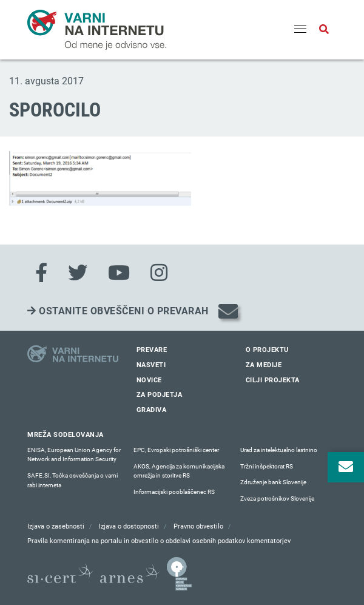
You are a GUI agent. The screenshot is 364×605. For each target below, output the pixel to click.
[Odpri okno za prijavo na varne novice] (346, 467)
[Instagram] (159, 273)
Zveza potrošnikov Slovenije (277, 499)
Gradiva (152, 410)
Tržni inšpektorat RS (267, 466)
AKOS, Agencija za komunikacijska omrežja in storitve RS (179, 471)
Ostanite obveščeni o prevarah (118, 311)
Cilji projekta (273, 380)
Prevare (152, 350)
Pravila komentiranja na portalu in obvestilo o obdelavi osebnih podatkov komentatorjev (159, 541)
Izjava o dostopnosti (129, 526)
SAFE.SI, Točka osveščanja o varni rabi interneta (72, 480)
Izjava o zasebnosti (56, 526)
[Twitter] (78, 273)
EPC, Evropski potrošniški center (176, 450)
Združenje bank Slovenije (273, 482)
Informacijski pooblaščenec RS (174, 492)
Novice (149, 380)
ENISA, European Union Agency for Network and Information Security (74, 455)
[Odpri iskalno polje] (324, 30)
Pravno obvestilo (198, 526)
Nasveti (151, 365)
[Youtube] (119, 273)
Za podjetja (160, 395)
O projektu (267, 350)
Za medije (264, 365)
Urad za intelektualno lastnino (279, 450)
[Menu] (300, 30)
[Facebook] (41, 273)
